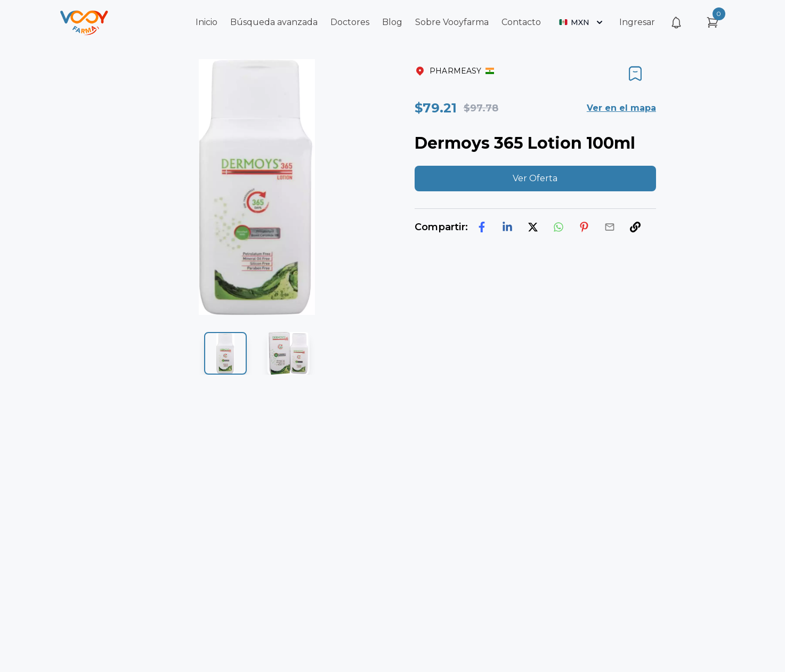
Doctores (350, 22)
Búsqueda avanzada (274, 22)
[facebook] (482, 227)
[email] (610, 227)
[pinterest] (584, 227)
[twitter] (533, 227)
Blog (392, 22)
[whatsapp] (559, 227)
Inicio (207, 22)
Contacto (521, 22)
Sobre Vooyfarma (452, 22)
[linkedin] (507, 227)
